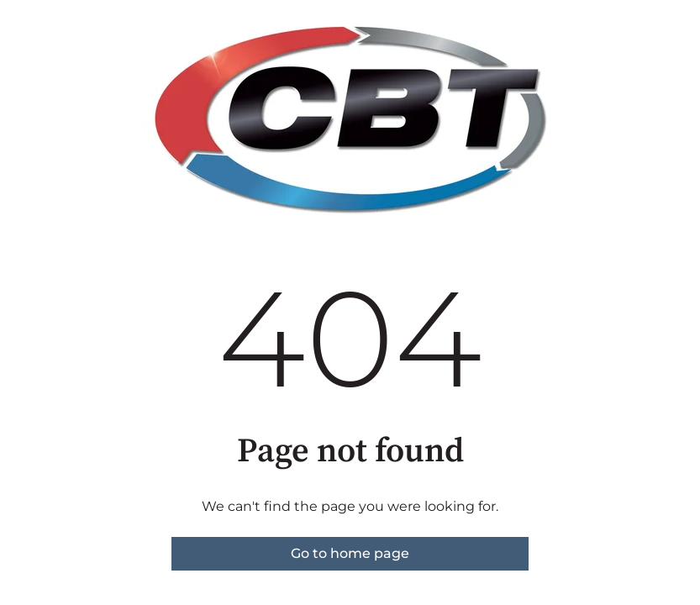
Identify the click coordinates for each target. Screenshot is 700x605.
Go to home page (350, 553)
